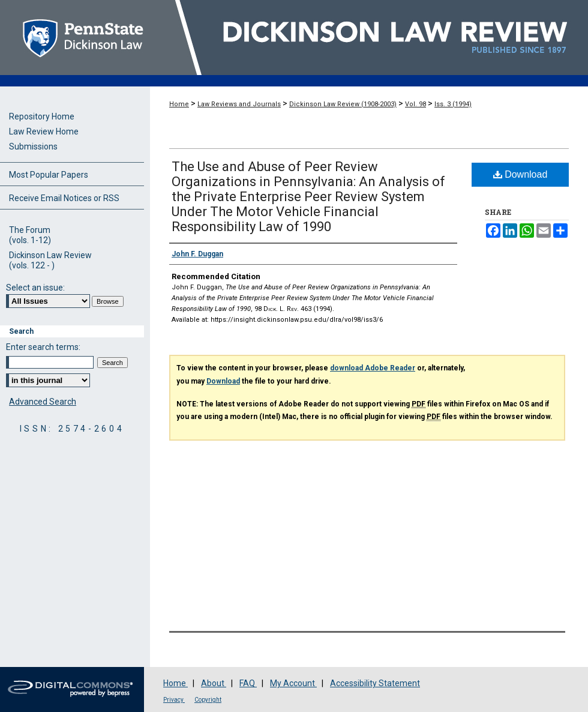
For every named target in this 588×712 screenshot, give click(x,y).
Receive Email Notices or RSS (64, 198)
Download (520, 174)
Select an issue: (35, 288)
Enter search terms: (43, 347)
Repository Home (42, 116)
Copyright (208, 700)
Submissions (33, 146)
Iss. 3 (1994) (453, 104)
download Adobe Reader (373, 368)
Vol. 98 (415, 104)
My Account (293, 683)
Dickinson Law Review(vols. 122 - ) (50, 260)
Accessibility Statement (375, 683)
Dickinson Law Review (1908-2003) (343, 104)
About (214, 683)
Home (179, 104)
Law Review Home (44, 131)
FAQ (248, 683)
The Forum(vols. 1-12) (30, 235)
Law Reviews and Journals (239, 104)
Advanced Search (43, 402)
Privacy (174, 700)
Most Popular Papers (49, 175)
